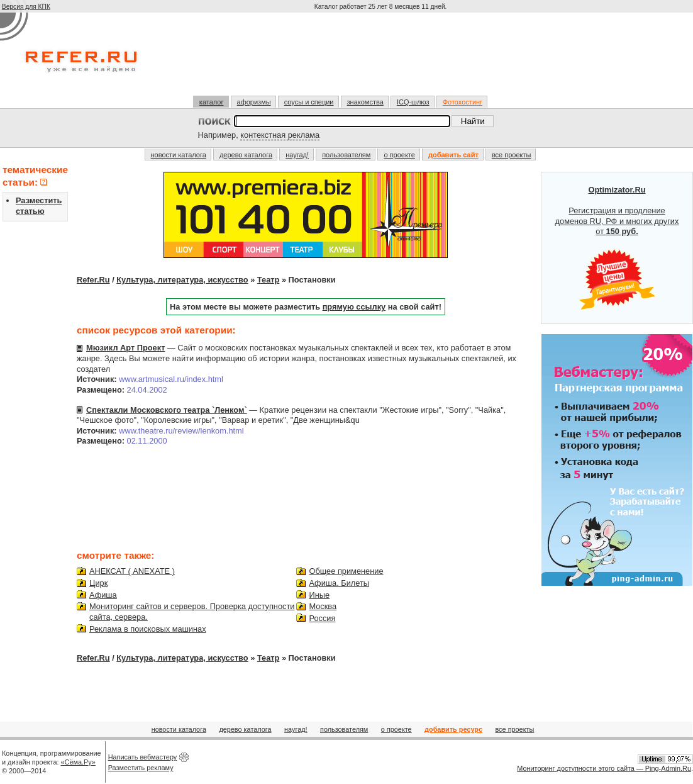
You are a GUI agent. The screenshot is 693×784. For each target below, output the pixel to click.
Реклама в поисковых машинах (148, 629)
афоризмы (254, 102)
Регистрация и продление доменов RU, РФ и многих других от (617, 248)
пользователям (346, 155)
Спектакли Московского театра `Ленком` (167, 410)
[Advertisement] (382, 59)
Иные (319, 595)
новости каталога (179, 155)
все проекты (512, 155)
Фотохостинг (463, 102)
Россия (322, 618)
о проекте (399, 155)
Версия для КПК (26, 7)
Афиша (103, 595)
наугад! (297, 155)
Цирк (98, 583)
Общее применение (346, 571)
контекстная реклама (280, 135)
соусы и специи (309, 102)
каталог (212, 102)
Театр (269, 280)
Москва (323, 606)
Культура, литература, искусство (182, 280)
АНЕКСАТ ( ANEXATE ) (132, 571)
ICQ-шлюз (413, 102)
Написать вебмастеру (143, 757)
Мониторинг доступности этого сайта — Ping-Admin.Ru (604, 768)
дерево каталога (246, 155)
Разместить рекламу (141, 768)
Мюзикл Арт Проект (125, 348)
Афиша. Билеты (339, 583)
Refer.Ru (93, 280)
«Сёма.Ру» (78, 762)
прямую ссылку (354, 307)
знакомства (365, 102)
